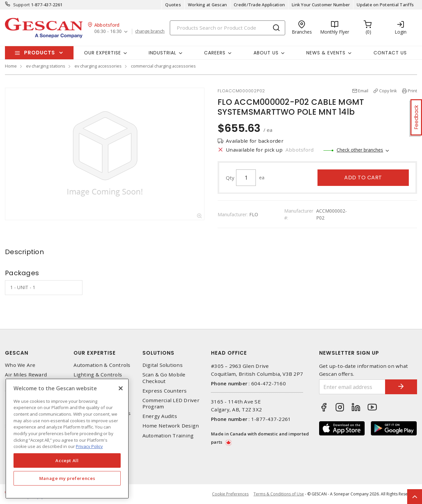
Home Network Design (171, 426)
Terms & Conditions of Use (279, 494)
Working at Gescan (207, 5)
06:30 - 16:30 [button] (108, 31)
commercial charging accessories (163, 66)
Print (412, 91)
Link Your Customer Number (321, 5)
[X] (121, 388)
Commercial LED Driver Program (171, 403)
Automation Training (168, 436)
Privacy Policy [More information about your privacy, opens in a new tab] (89, 446)
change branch (150, 31)
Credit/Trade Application (259, 5)
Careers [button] (215, 53)
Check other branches (360, 150)
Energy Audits (160, 416)
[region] (67, 439)
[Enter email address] (352, 387)
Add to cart (363, 178)
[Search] (227, 28)
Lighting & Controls (98, 375)
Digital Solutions (163, 365)
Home (11, 66)
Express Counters (165, 391)
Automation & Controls (102, 365)
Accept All (67, 460)
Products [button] (40, 53)
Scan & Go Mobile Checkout (164, 378)
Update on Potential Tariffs (385, 5)
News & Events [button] (326, 53)
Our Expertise (95, 353)
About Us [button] (266, 53)
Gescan (17, 353)
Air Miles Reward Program (26, 378)
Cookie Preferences (230, 494)
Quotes (173, 5)
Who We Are (20, 365)
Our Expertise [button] (103, 53)
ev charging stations (46, 66)
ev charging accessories (98, 66)
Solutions (158, 353)
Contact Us (390, 53)
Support (22, 5)
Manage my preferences (67, 478)
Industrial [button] (163, 53)
